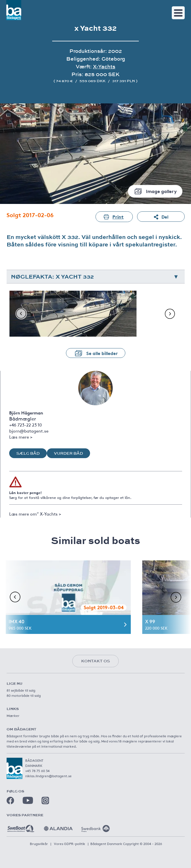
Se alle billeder (96, 353)
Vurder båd (68, 453)
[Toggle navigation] (178, 13)
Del (161, 217)
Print (114, 217)
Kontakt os (95, 661)
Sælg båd (28, 453)
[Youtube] (28, 800)
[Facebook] (10, 801)
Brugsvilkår (39, 844)
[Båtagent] (14, 10)
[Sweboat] (21, 826)
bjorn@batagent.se (29, 431)
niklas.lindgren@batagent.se (48, 776)
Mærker (13, 715)
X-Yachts (104, 66)
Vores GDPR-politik (70, 844)
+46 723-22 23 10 (26, 425)
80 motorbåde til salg (24, 695)
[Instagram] (45, 801)
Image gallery (155, 191)
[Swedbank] (95, 826)
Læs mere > (21, 437)
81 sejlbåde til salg (21, 690)
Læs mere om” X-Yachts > (35, 514)
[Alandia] (58, 826)
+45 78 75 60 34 (37, 771)
